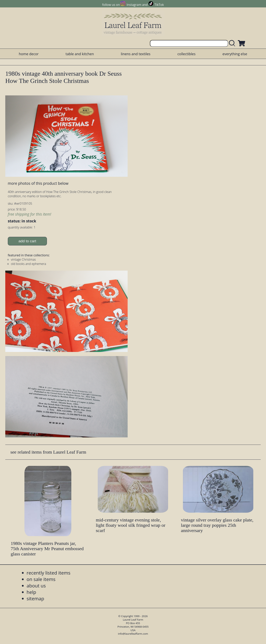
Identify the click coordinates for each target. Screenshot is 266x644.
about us (36, 586)
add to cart (27, 241)
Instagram (134, 5)
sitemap (35, 598)
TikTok (159, 5)
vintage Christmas (23, 259)
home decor (29, 54)
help (31, 592)
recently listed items (48, 573)
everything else (235, 54)
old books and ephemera (29, 264)
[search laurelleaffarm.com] (233, 43)
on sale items (41, 579)
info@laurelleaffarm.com (133, 634)
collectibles (186, 54)
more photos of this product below (38, 183)
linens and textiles (136, 54)
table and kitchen (80, 54)
